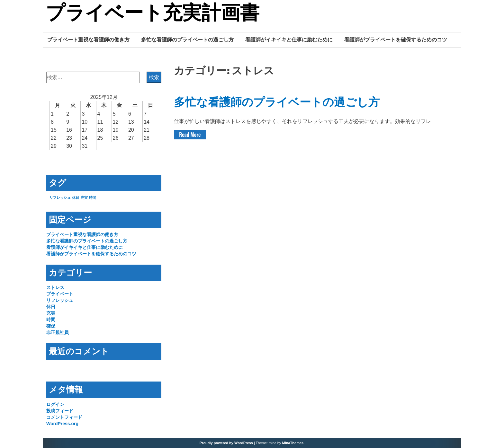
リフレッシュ (60, 300)
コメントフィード (64, 417)
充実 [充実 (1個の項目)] (84, 198)
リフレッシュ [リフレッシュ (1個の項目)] (60, 198)
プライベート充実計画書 (153, 14)
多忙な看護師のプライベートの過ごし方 (187, 40)
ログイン (55, 404)
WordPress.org (62, 424)
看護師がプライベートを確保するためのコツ (396, 40)
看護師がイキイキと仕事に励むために (289, 40)
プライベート (60, 294)
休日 (51, 307)
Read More (190, 135)
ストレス (55, 287)
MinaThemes (293, 443)
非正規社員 (58, 332)
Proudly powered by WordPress (226, 443)
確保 (51, 326)
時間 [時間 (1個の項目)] (93, 198)
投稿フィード (60, 411)
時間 (51, 320)
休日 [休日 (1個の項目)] (76, 198)
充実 (51, 313)
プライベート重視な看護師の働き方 (88, 40)
